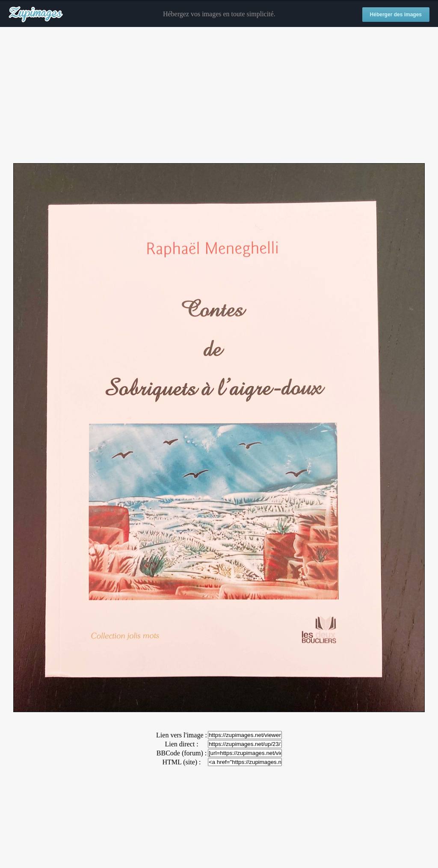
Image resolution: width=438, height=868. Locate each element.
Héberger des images (396, 15)
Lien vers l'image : (182, 735)
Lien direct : (181, 744)
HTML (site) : (181, 762)
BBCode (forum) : (182, 753)
